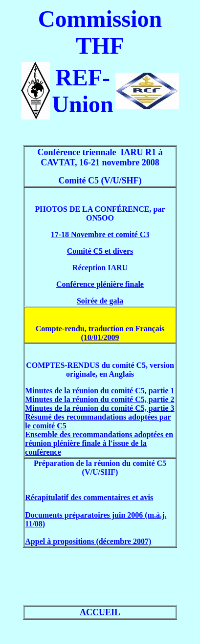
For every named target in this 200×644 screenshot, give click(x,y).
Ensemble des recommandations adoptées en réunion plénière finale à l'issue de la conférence (99, 443)
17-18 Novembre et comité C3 (100, 234)
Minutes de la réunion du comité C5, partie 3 (100, 408)
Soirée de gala (100, 301)
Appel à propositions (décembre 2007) (88, 541)
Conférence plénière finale (100, 284)
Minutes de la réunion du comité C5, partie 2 (100, 399)
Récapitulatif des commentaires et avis (89, 497)
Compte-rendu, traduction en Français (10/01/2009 (100, 333)
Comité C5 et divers (100, 251)
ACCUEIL (100, 612)
